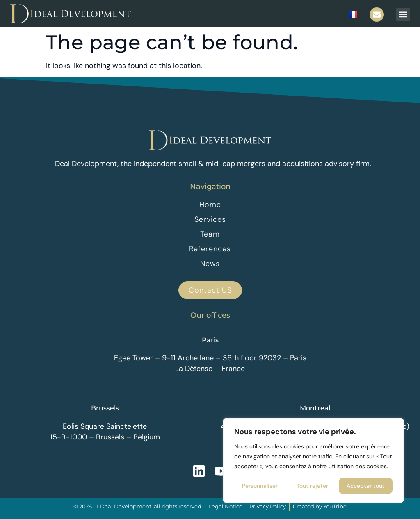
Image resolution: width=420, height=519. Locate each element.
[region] (313, 460)
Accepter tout (366, 486)
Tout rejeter (312, 486)
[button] (403, 15)
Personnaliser (260, 486)
